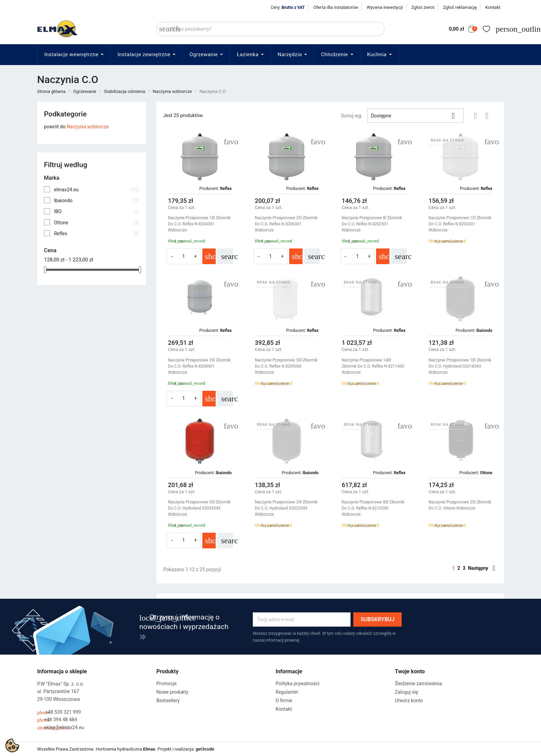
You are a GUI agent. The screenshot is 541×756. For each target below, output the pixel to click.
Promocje (167, 683)
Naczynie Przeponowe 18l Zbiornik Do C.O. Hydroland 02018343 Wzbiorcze (460, 366)
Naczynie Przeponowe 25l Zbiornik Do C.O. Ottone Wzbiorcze (460, 505)
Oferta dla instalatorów (336, 7)
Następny (481, 568)
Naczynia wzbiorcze (88, 127)
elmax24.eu (96, 190)
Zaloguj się (406, 692)
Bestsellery (168, 701)
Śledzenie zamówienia (418, 683)
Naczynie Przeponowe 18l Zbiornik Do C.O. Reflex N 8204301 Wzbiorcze (199, 224)
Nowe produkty (172, 692)
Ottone (96, 223)
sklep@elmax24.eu (61, 728)
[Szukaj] (270, 29)
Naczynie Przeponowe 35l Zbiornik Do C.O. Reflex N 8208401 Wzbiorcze (199, 366)
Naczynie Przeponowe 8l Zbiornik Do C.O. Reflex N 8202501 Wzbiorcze (372, 224)
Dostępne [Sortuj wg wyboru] (415, 116)
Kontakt (493, 7)
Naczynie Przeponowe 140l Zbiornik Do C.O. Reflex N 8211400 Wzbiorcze (373, 366)
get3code (205, 749)
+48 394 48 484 (57, 720)
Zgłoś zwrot (423, 7)
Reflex (96, 234)
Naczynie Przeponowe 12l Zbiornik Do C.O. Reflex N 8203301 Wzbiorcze (460, 224)
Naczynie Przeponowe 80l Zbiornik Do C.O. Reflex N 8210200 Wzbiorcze (373, 508)
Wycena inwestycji (385, 7)
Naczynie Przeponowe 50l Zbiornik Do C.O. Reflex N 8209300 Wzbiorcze (286, 366)
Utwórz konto (409, 701)
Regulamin (287, 692)
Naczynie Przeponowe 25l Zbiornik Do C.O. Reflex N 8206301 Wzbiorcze (286, 224)
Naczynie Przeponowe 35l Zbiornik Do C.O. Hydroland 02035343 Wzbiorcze (199, 508)
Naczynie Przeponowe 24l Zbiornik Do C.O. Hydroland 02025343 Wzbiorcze (286, 508)
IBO (96, 211)
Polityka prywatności (298, 683)
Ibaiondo (96, 200)
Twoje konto (410, 671)
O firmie (284, 701)
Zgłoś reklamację (460, 7)
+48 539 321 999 (59, 712)
